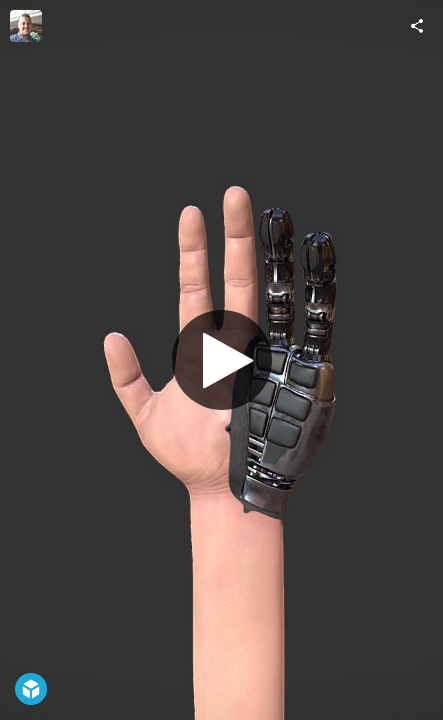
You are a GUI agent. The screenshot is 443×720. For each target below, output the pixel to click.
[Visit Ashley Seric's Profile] (26, 26)
